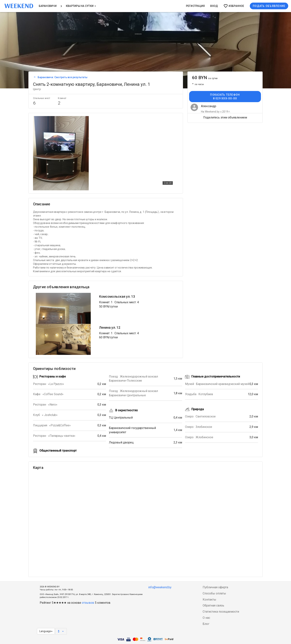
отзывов (88, 603)
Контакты (209, 600)
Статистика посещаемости (221, 612)
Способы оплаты (214, 593)
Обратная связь (213, 605)
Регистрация (195, 6)
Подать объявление (269, 6)
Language (46, 631)
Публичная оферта (215, 587)
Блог (206, 624)
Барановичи (48, 6)
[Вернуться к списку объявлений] (35, 77)
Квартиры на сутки (81, 6)
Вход (214, 6)
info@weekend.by (160, 587)
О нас (206, 618)
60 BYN (205, 78)
